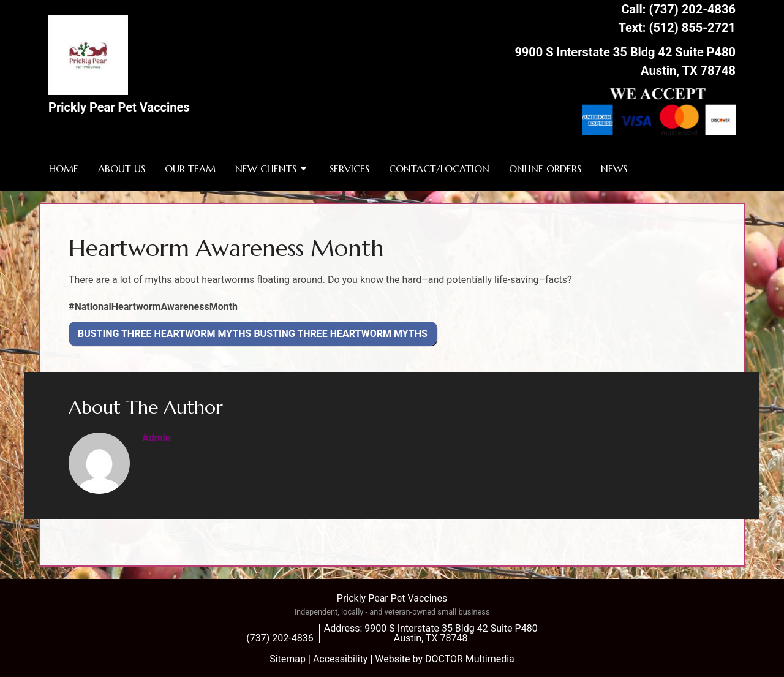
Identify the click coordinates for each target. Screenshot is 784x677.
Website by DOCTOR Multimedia (445, 659)
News (614, 168)
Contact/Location (439, 168)
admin (156, 438)
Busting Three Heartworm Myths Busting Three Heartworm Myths (253, 334)
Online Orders (545, 168)
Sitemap (288, 659)
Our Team (190, 168)
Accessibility (341, 659)
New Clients (266, 168)
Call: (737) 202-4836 (678, 9)
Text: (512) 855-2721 (677, 28)
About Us (122, 168)
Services (349, 168)
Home (64, 168)
